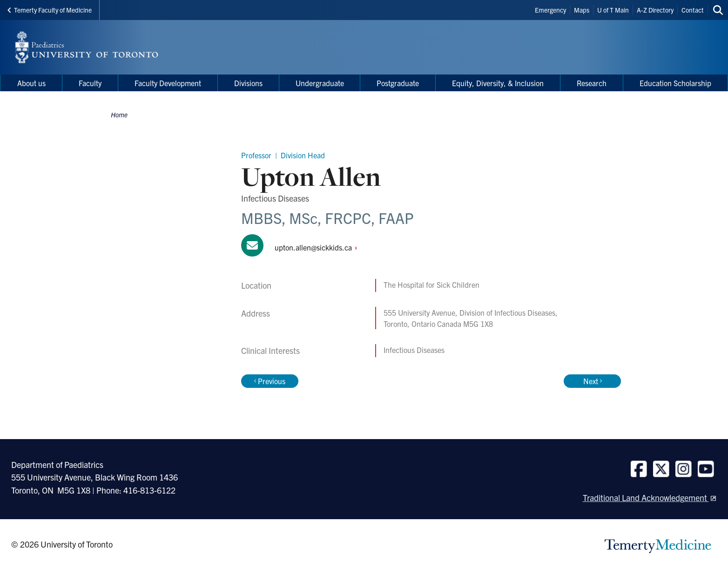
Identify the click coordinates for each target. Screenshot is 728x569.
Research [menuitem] (592, 83)
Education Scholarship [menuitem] (675, 83)
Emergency (550, 10)
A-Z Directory (655, 10)
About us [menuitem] (31, 83)
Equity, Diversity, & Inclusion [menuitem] (498, 83)
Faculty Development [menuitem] (168, 83)
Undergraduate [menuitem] (320, 83)
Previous (270, 381)
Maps (582, 10)
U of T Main (613, 10)
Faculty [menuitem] (90, 83)
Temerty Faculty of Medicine (50, 10)
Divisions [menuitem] (248, 83)
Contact (693, 10)
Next (593, 381)
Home (119, 115)
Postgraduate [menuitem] (398, 83)
